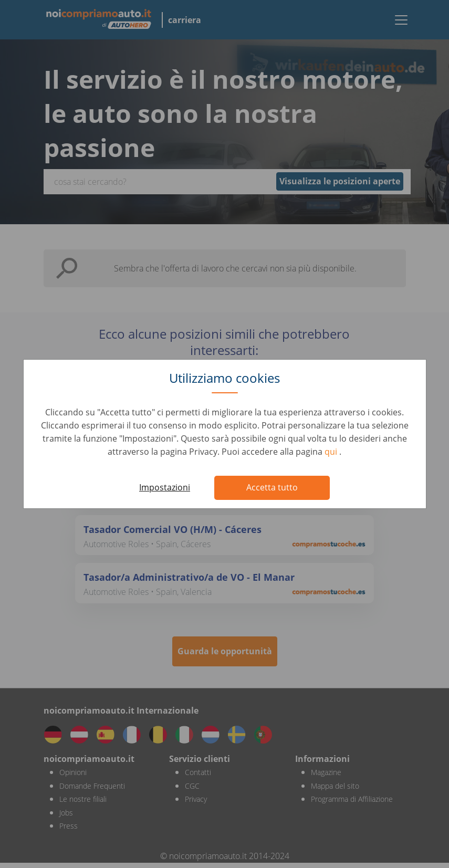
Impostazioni (165, 487)
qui (332, 452)
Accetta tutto (272, 487)
